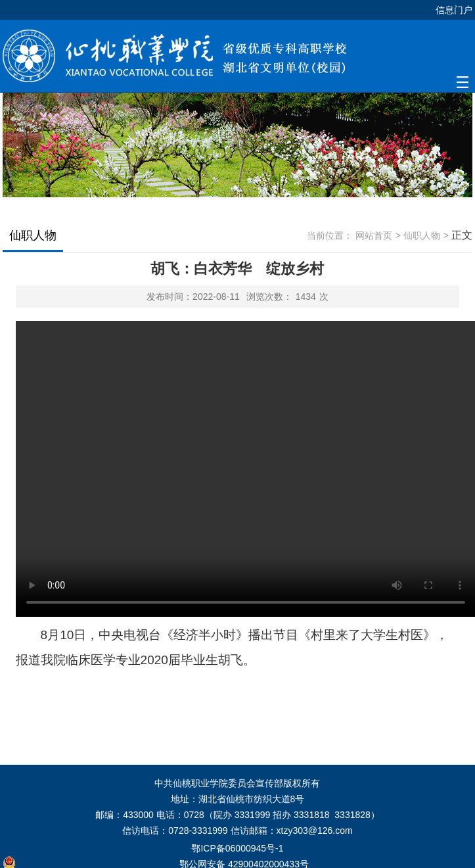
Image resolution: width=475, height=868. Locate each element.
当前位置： (330, 235)
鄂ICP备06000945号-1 (237, 848)
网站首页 (374, 235)
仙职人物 (422, 235)
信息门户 (454, 10)
